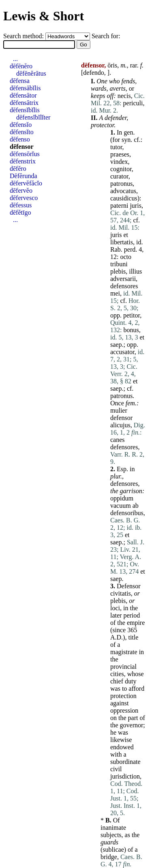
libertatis (122, 242)
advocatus (123, 191)
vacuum (121, 506)
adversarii (123, 279)
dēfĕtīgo (20, 212)
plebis (118, 271)
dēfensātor (23, 95)
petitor (132, 315)
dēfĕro (18, 169)
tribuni (119, 264)
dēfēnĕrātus (31, 73)
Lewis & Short (44, 16)
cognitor (121, 169)
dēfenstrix (23, 161)
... (15, 59)
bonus (131, 330)
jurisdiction (125, 776)
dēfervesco (24, 198)
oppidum (122, 498)
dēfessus (21, 205)
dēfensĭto (22, 132)
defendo (94, 73)
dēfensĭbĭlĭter (33, 117)
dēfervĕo (21, 190)
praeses (120, 154)
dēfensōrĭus (25, 154)
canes (118, 440)
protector (102, 125)
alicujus (120, 425)
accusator (122, 352)
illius (135, 271)
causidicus (124, 198)
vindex (119, 162)
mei (115, 293)
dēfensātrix (24, 103)
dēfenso (20, 139)
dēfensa (20, 81)
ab (136, 506)
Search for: (106, 36)
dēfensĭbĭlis (25, 110)
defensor (121, 418)
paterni (119, 206)
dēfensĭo (21, 125)
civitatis (121, 593)
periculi (133, 103)
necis (124, 96)
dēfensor (22, 147)
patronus (121, 184)
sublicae (113, 850)
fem (130, 403)
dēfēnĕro (21, 66)
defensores (124, 286)
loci (115, 608)
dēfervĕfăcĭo (26, 183)
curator (119, 176)
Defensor (129, 586)
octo (126, 257)
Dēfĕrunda (24, 176)
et (126, 235)
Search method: (24, 36)
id (139, 242)
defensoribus (127, 513)
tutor (116, 147)
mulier (119, 410)
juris (135, 206)
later (116, 615)
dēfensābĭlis (25, 88)
